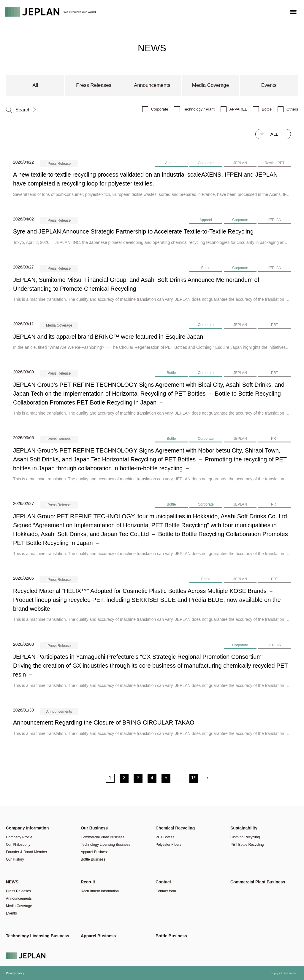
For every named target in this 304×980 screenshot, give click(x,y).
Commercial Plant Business (103, 837)
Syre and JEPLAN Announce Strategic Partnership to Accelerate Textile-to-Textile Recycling (133, 231)
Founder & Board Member (27, 852)
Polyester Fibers (168, 845)
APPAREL (238, 109)
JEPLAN (240, 163)
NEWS (12, 882)
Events (269, 85)
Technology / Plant (199, 109)
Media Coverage (210, 85)
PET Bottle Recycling (247, 845)
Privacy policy (15, 973)
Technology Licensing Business (106, 845)
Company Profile (19, 837)
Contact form (166, 891)
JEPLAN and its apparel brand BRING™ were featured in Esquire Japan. (109, 337)
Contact (163, 882)
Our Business (94, 828)
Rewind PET (275, 163)
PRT (275, 325)
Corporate (160, 109)
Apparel (171, 163)
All (35, 85)
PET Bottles (165, 837)
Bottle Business (93, 859)
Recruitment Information (100, 891)
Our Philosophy (18, 845)
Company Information (27, 828)
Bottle (267, 109)
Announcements (152, 85)
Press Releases (94, 85)
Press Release (59, 164)
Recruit (88, 882)
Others (292, 109)
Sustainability (244, 828)
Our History (15, 859)
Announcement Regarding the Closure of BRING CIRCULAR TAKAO (104, 722)
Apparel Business (95, 852)
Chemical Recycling (175, 828)
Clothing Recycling (245, 837)
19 (194, 778)
